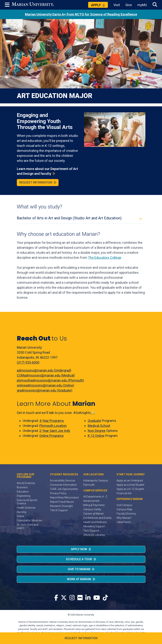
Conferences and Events (97, 518)
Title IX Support (59, 510)
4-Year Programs (52, 421)
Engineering (24, 496)
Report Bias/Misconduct (64, 498)
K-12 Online (96, 436)
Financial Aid (124, 493)
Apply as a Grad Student (130, 485)
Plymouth (89, 485)
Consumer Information (63, 485)
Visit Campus (124, 505)
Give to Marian (79, 569)
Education (23, 492)
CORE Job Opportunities (64, 489)
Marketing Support (94, 526)
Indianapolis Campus (96, 481)
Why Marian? (124, 518)
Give (129, 5)
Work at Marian (79, 579)
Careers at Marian (94, 514)
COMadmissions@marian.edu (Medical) (46, 375)
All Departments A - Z (95, 497)
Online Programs (52, 436)
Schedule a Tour (79, 559)
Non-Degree (97, 431)
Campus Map (124, 509)
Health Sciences (26, 508)
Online (20, 516)
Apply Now (79, 549)
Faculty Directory (126, 514)
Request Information (36, 182)
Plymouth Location (53, 426)
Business (22, 487)
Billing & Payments (94, 505)
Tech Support (91, 531)
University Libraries (94, 535)
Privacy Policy (58, 493)
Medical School (99, 426)
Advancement (91, 501)
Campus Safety (92, 509)
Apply (96, 5)
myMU (142, 5)
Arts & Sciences (26, 483)
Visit (117, 5)
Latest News (124, 522)
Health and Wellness (95, 522)
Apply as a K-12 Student (130, 489)
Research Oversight (61, 506)
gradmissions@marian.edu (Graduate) (45, 390)
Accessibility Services (63, 481)
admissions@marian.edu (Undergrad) (44, 370)
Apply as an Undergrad (130, 481)
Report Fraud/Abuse (62, 502)
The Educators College (105, 258)
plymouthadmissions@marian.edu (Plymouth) (50, 380)
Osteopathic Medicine (29, 520)
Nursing (21, 512)
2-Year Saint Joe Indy (55, 431)
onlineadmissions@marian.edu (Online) (46, 385)
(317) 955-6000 (28, 362)
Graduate (94, 421)
